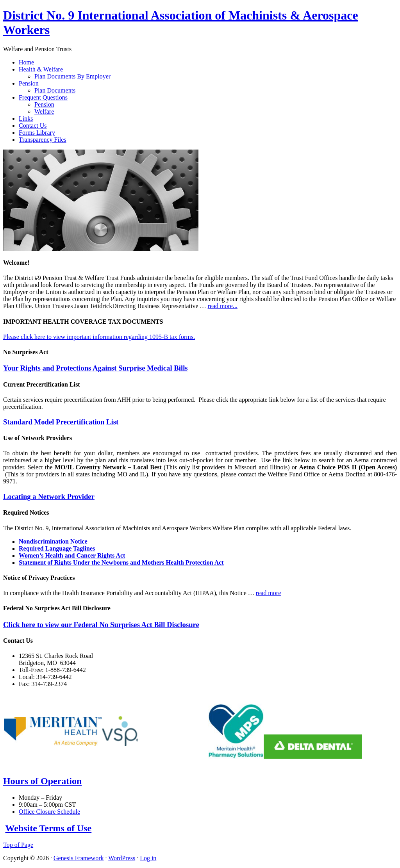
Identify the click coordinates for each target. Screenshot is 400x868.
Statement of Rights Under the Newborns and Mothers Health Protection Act (121, 562)
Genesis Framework (79, 858)
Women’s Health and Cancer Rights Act (72, 555)
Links (26, 119)
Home (26, 62)
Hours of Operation (42, 781)
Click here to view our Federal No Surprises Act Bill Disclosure (101, 625)
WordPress (122, 858)
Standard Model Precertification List (61, 422)
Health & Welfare (41, 69)
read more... (223, 306)
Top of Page (18, 845)
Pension (29, 83)
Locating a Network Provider (49, 496)
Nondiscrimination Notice (53, 541)
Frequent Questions (43, 97)
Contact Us (33, 126)
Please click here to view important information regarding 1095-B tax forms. (99, 337)
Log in (148, 858)
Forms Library (37, 133)
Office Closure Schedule (49, 812)
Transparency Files (43, 140)
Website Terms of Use (49, 828)
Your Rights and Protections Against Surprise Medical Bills (96, 368)
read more (268, 593)
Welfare (44, 111)
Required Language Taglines (57, 548)
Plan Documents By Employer (72, 76)
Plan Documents (55, 90)
